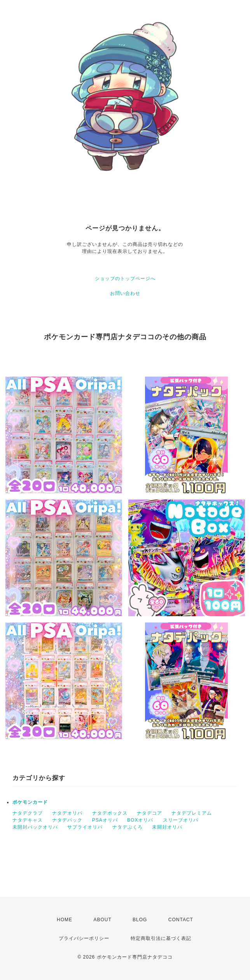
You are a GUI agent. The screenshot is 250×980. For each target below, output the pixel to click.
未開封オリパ (167, 827)
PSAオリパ (105, 820)
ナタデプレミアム (192, 813)
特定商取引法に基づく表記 (161, 938)
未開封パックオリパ (35, 827)
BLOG (140, 920)
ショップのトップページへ (125, 279)
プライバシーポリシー (84, 938)
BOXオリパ (140, 820)
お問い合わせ (125, 293)
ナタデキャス (28, 820)
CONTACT (181, 920)
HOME (65, 920)
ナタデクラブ (28, 813)
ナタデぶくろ (128, 827)
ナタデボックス (110, 813)
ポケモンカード (30, 802)
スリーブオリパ (181, 820)
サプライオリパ (85, 827)
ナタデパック (67, 820)
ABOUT (102, 920)
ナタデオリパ (67, 813)
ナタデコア (149, 813)
